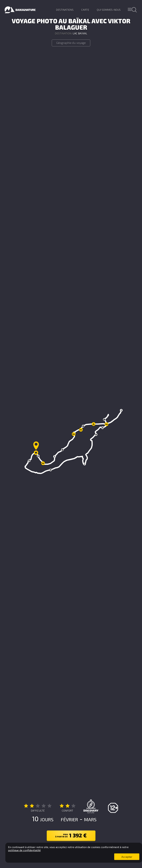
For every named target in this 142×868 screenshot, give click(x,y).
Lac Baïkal (80, 33)
